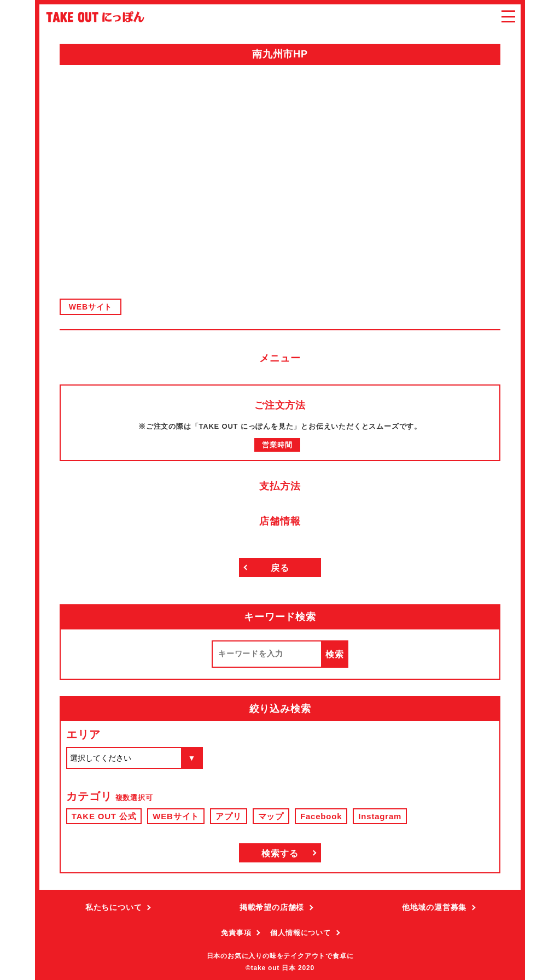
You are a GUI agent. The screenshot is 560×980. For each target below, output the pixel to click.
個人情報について (300, 933)
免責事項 (236, 933)
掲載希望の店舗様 (272, 907)
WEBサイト (91, 307)
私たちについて (114, 907)
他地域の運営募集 (434, 907)
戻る (280, 568)
